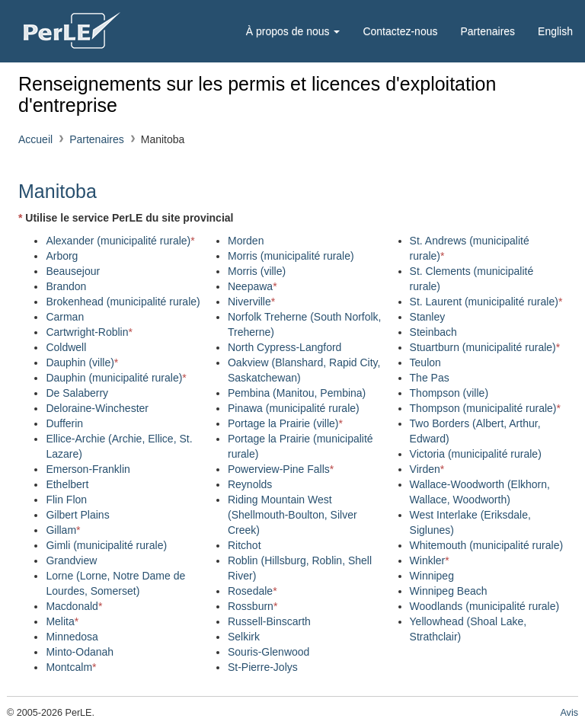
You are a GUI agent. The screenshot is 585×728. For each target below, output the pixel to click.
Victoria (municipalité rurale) (476, 454)
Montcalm (71, 667)
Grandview (71, 560)
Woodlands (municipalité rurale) (485, 606)
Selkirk (244, 637)
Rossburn (253, 606)
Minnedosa (72, 637)
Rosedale (253, 591)
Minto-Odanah (80, 652)
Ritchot (245, 545)
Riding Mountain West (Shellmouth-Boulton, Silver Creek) (292, 515)
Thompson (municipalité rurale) (485, 408)
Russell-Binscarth (269, 621)
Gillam (63, 530)
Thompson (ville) (449, 393)
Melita (62, 621)
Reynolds (250, 484)
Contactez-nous (400, 31)
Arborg (62, 256)
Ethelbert (67, 484)
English (555, 31)
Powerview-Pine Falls (281, 469)
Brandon (66, 286)
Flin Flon (66, 500)
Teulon (425, 362)
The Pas (430, 378)
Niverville (251, 302)
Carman (65, 317)
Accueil (35, 139)
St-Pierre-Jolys (263, 667)
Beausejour (73, 271)
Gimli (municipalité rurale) (106, 545)
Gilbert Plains (77, 515)
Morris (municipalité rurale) (291, 256)
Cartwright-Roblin (89, 332)
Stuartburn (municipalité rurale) (485, 347)
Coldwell (66, 347)
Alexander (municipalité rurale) (120, 241)
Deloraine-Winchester (97, 408)
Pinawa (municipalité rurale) (294, 408)
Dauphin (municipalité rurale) (116, 378)
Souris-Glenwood (269, 652)
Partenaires (487, 31)
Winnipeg (432, 576)
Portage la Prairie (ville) (285, 423)
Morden (246, 241)
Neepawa (253, 286)
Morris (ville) (257, 271)
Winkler (430, 560)
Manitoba (58, 191)
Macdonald (74, 606)
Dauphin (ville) (82, 362)
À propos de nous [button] (293, 31)
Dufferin (64, 423)
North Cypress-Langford (285, 347)
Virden (427, 469)
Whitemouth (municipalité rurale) (487, 545)
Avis (569, 713)
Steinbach (433, 332)
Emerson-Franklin (88, 469)
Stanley (428, 317)
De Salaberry (77, 393)
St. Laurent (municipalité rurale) (486, 302)
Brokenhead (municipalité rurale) (123, 302)
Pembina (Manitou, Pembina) (297, 393)
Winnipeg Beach (449, 591)
